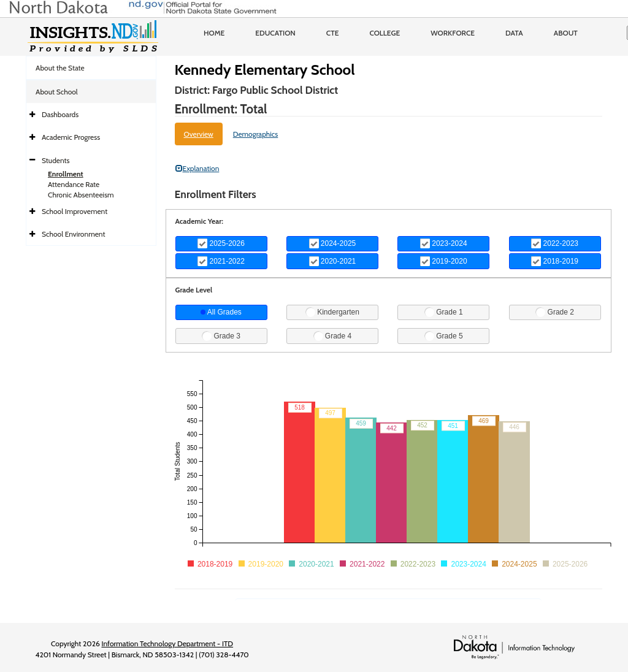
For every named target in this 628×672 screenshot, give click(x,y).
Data (514, 33)
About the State (60, 68)
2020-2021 (333, 261)
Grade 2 (555, 312)
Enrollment (66, 174)
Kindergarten (332, 312)
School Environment (74, 234)
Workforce (453, 33)
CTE (333, 33)
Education (275, 33)
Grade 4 (333, 336)
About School (57, 92)
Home (214, 33)
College (385, 33)
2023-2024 (444, 243)
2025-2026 (221, 243)
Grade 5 (444, 336)
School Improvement (75, 211)
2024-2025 (333, 243)
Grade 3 (221, 336)
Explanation (197, 168)
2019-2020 (444, 261)
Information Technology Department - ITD (167, 643)
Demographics (256, 134)
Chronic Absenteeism (81, 195)
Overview (199, 134)
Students (56, 160)
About (566, 33)
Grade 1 (444, 312)
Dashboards (60, 114)
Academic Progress (71, 137)
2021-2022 (221, 261)
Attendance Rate (74, 184)
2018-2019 (555, 261)
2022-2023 (555, 243)
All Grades (221, 312)
